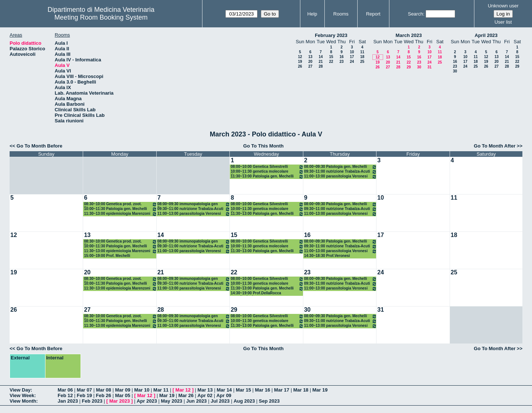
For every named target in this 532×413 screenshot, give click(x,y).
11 (362, 52)
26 (300, 66)
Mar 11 (161, 390)
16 (342, 57)
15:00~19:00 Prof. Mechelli (107, 256)
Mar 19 (320, 390)
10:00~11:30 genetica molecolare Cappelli (267, 172)
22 (331, 62)
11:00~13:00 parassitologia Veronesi (340, 177)
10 (352, 52)
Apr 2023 (147, 401)
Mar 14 (224, 390)
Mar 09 (122, 390)
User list (503, 22)
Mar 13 (205, 390)
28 (320, 66)
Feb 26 (104, 395)
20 (310, 62)
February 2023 (331, 35)
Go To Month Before (40, 146)
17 (352, 57)
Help (312, 14)
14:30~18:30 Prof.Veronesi (327, 256)
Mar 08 (104, 390)
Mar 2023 (120, 401)
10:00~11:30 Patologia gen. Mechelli (120, 209)
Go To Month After (495, 146)
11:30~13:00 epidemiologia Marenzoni (120, 214)
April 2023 (486, 35)
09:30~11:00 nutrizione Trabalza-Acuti (340, 172)
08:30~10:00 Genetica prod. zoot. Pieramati (120, 204)
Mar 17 (282, 390)
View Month (23, 401)
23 (342, 62)
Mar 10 (142, 390)
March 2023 (409, 35)
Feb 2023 (92, 401)
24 (352, 62)
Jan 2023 (68, 401)
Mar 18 (301, 390)
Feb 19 (84, 395)
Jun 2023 (197, 401)
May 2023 (172, 401)
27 (310, 66)
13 (310, 57)
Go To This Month (263, 146)
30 (419, 67)
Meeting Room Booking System (101, 17)
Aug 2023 (244, 401)
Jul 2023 (220, 401)
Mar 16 (262, 390)
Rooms (341, 14)
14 (320, 57)
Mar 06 (65, 390)
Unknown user (503, 6)
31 (429, 67)
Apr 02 (205, 395)
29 (409, 67)
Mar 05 (122, 395)
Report (373, 14)
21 (320, 62)
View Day (20, 390)
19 (300, 62)
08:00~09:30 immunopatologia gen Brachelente (194, 204)
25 (362, 62)
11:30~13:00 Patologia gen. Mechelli (267, 177)
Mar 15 (243, 390)
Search (415, 14)
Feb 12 (65, 395)
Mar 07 (84, 390)
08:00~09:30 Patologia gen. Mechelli (340, 167)
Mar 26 (186, 395)
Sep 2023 (269, 401)
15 (331, 57)
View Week (22, 395)
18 (362, 57)
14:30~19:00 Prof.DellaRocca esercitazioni (256, 293)
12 (300, 57)
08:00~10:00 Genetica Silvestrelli (267, 167)
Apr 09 (224, 395)
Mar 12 (183, 390)
